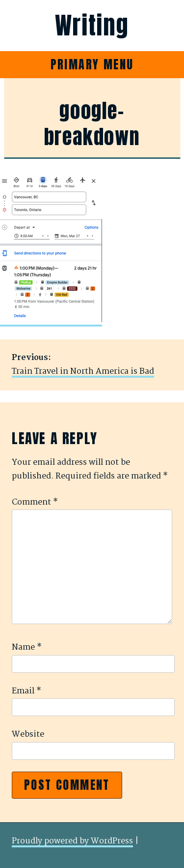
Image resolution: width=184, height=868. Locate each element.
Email (26, 691)
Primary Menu (92, 64)
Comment (35, 502)
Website (28, 734)
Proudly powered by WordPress (72, 841)
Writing (92, 26)
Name (27, 647)
